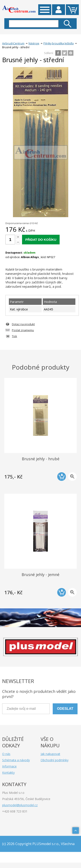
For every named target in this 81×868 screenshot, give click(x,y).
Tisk (14, 336)
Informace (9, 766)
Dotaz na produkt (23, 324)
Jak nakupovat (50, 754)
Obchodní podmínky (55, 760)
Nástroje (34, 43)
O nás (6, 754)
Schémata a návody (16, 760)
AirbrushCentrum (13, 43)
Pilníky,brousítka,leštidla (59, 43)
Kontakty (8, 772)
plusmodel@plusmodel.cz (20, 805)
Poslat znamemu (23, 330)
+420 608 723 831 (15, 811)
